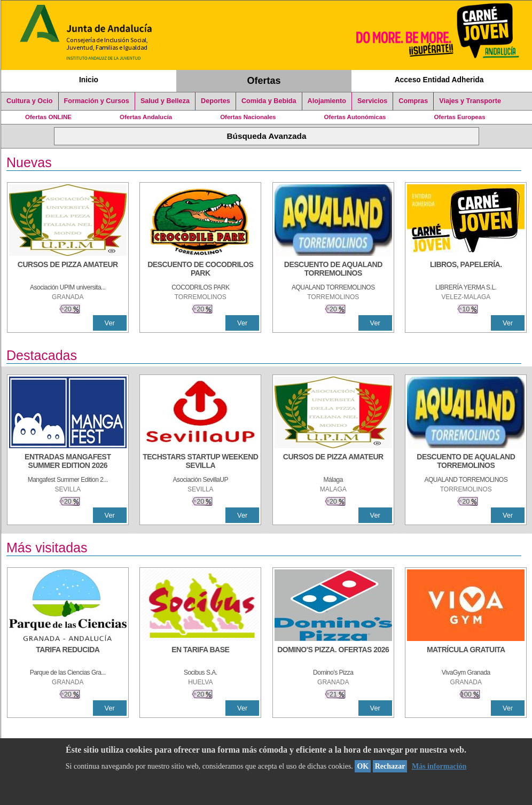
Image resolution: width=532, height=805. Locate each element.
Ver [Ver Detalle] (110, 323)
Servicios (372, 101)
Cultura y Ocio (30, 101)
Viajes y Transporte (470, 101)
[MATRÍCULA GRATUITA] (466, 655)
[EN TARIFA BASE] (200, 655)
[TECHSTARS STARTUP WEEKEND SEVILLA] (200, 462)
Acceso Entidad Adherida (439, 80)
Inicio (89, 80)
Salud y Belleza (165, 101)
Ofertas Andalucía (146, 117)
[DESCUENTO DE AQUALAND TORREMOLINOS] (333, 270)
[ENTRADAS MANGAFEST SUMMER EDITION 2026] (68, 462)
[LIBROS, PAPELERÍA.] (466, 270)
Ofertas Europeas (460, 117)
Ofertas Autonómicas (355, 117)
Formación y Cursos (97, 101)
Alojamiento (327, 101)
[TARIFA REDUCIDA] (68, 655)
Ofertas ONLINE (48, 117)
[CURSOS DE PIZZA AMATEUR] (68, 270)
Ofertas (264, 81)
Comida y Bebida (269, 101)
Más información (439, 766)
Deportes (216, 101)
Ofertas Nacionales (248, 117)
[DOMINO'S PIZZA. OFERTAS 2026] (333, 655)
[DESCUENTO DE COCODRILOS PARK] (200, 270)
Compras (413, 101)
